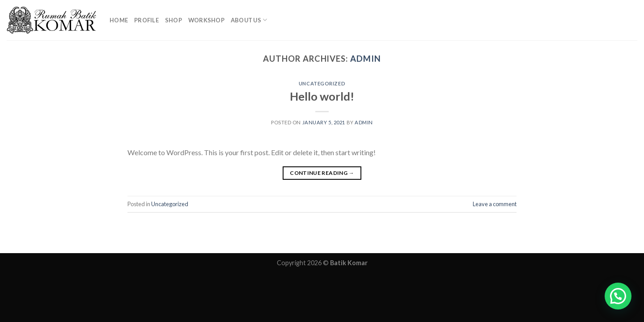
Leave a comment (495, 204)
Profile (146, 20)
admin (366, 59)
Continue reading (322, 173)
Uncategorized (322, 83)
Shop (174, 20)
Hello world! (322, 96)
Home (119, 20)
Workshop (206, 20)
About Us (249, 20)
